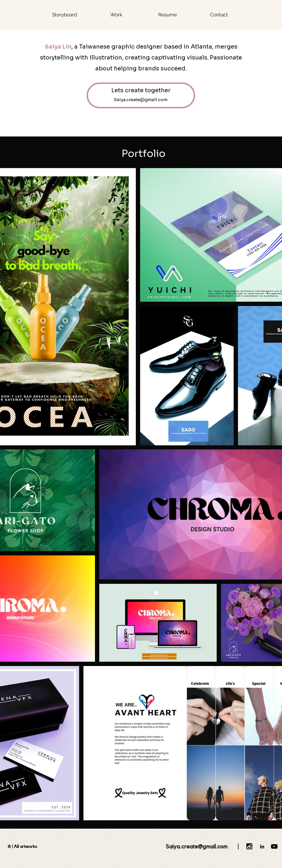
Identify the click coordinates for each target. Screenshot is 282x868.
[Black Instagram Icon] (249, 846)
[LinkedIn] (262, 846)
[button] (116, 15)
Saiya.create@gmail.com (197, 847)
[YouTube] (274, 846)
